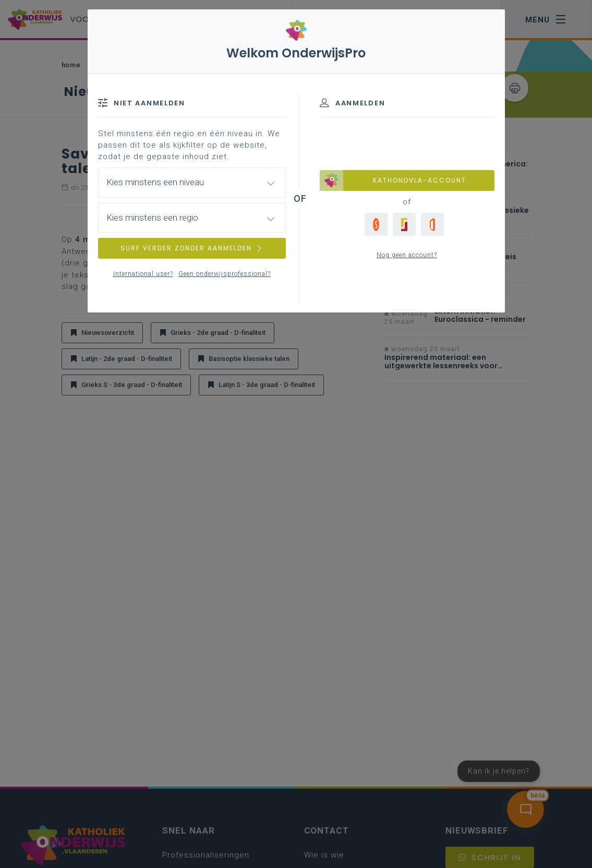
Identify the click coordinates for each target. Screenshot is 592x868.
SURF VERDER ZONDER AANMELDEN (192, 248)
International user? (143, 274)
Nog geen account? (407, 255)
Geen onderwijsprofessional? (225, 274)
